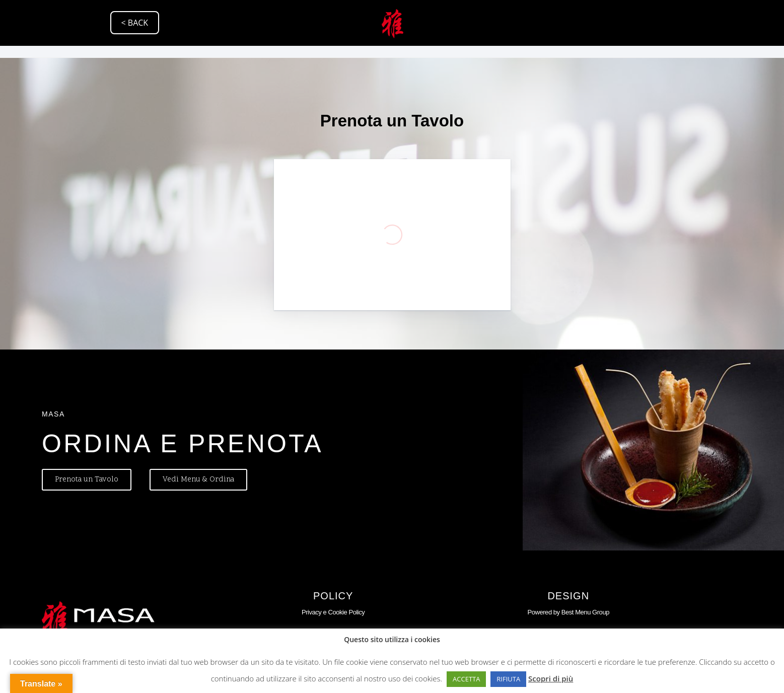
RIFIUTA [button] (508, 679)
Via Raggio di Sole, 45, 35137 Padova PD (100, 61)
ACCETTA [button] (466, 679)
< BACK (135, 23)
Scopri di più (551, 678)
